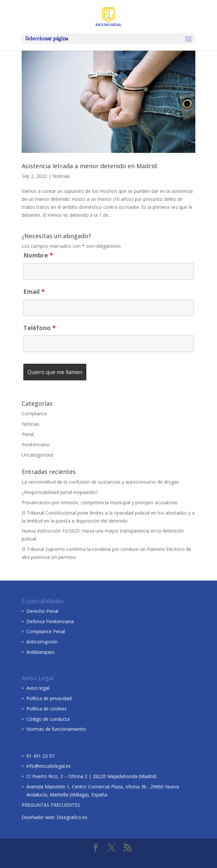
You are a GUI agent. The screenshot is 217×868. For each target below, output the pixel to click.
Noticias (61, 176)
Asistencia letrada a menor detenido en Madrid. (90, 166)
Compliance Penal (46, 631)
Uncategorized (37, 455)
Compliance (34, 414)
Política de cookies (46, 709)
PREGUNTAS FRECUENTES (51, 805)
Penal (28, 434)
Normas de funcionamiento (56, 729)
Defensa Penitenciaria (50, 621)
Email (34, 291)
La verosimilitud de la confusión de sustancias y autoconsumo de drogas (100, 482)
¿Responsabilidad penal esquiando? (60, 492)
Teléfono (39, 328)
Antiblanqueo (40, 652)
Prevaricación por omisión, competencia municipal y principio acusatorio (100, 502)
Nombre (38, 255)
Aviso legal (38, 688)
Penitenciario (36, 444)
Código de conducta (48, 719)
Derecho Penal (42, 611)
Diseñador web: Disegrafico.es (54, 817)
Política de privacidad (49, 698)
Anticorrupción (42, 642)
